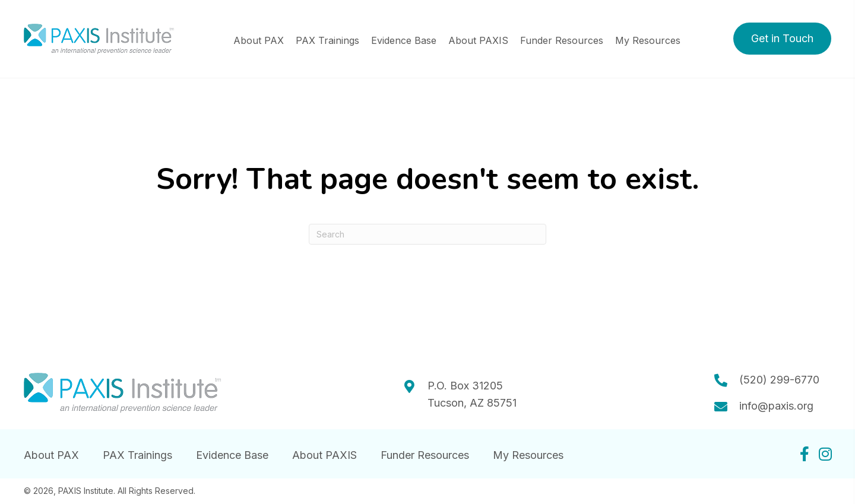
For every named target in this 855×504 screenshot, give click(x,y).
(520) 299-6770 (779, 380)
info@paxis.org (776, 406)
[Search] (427, 234)
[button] (782, 39)
